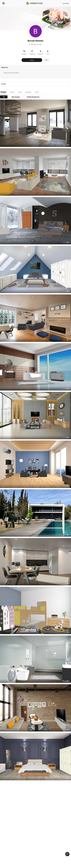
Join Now (66, 3)
